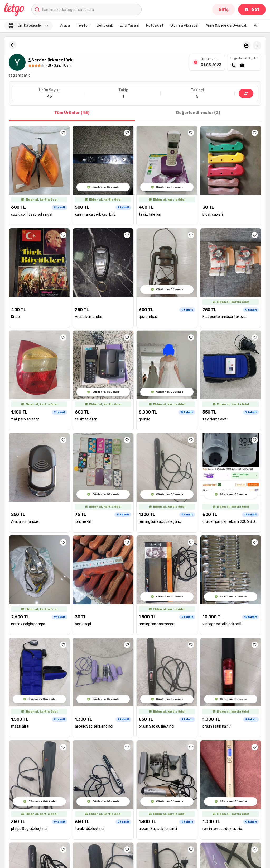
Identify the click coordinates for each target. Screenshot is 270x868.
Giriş (224, 9)
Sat (252, 9)
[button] (247, 45)
